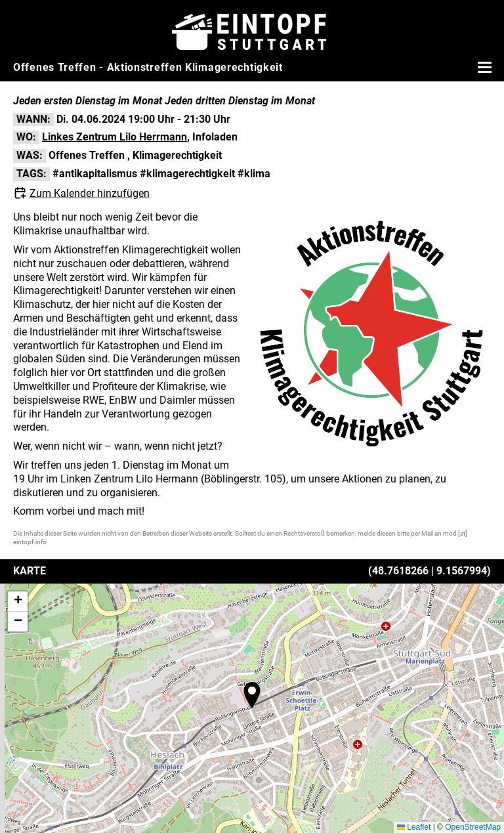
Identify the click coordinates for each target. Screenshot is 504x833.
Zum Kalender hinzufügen (90, 193)
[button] (252, 695)
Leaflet (414, 827)
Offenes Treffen (87, 155)
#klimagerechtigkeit (187, 174)
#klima (254, 174)
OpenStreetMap (473, 827)
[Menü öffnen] (483, 67)
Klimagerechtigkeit (177, 155)
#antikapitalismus (95, 174)
